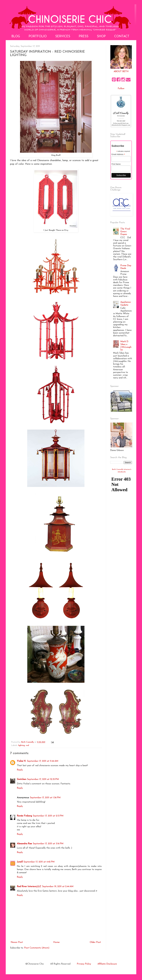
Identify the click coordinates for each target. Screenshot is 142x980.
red (27, 745)
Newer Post (17, 942)
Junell (20, 862)
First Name (116, 164)
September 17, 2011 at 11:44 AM (43, 761)
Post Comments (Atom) (37, 948)
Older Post (95, 942)
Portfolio (38, 36)
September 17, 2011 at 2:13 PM (48, 816)
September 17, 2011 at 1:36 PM (45, 798)
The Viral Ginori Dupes (125, 232)
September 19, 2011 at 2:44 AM (58, 887)
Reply (20, 770)
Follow (121, 89)
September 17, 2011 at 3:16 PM (48, 844)
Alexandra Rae (24, 844)
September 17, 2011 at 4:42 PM (39, 862)
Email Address (118, 154)
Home (56, 942)
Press (84, 36)
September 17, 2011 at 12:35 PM (43, 779)
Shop (101, 36)
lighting (22, 745)
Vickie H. (21, 761)
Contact (122, 36)
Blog (16, 36)
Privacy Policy (84, 964)
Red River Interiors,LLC (29, 887)
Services (63, 36)
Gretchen (22, 779)
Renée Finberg (24, 816)
